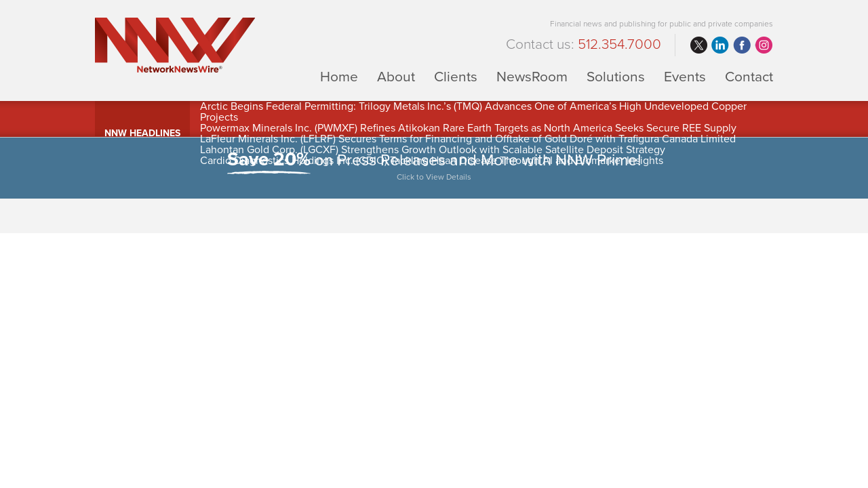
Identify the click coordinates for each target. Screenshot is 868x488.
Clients (456, 76)
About (396, 76)
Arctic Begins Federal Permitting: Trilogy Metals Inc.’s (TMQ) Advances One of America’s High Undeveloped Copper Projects (473, 112)
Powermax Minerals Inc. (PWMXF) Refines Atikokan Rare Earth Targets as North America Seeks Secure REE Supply (468, 128)
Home (339, 76)
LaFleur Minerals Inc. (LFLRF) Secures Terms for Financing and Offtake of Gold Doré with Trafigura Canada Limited (468, 139)
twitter (698, 45)
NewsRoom (532, 76)
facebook (742, 45)
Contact (749, 76)
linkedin (720, 45)
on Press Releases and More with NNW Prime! (434, 168)
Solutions (616, 76)
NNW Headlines (142, 133)
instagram (764, 45)
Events (685, 76)
